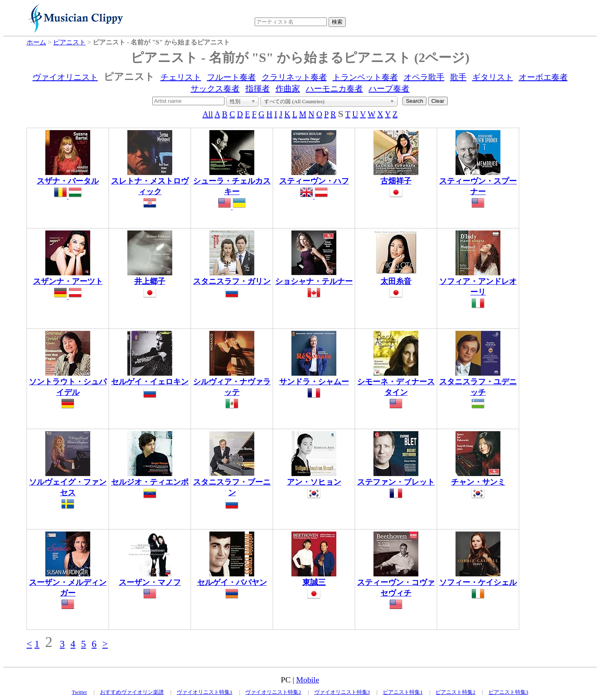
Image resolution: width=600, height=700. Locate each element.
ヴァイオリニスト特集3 (342, 692)
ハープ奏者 (389, 89)
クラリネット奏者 (294, 77)
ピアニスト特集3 (509, 692)
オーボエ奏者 (543, 77)
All (208, 114)
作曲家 (288, 89)
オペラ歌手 (424, 77)
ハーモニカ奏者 (334, 89)
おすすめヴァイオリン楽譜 (132, 692)
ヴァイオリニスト (65, 77)
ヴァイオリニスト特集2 (273, 692)
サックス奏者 (215, 89)
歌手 (458, 77)
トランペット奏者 (365, 77)
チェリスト (181, 77)
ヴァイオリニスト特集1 (205, 692)
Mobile (308, 680)
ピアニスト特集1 (403, 692)
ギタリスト (493, 77)
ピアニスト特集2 (456, 692)
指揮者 (258, 89)
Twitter (79, 692)
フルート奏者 (231, 77)
